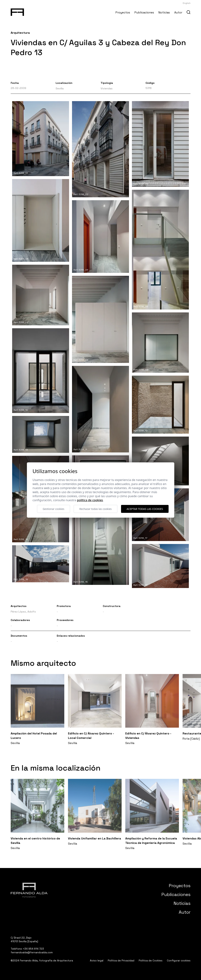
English (187, 3)
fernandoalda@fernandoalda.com (32, 952)
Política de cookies (90, 500)
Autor (178, 12)
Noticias (164, 12)
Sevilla (60, 88)
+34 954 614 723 (33, 949)
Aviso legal (97, 960)
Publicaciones (144, 12)
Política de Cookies (151, 960)
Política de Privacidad (121, 960)
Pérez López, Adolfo (23, 612)
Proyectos (123, 12)
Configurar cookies (179, 960)
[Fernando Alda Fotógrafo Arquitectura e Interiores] (17, 11)
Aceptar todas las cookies (145, 509)
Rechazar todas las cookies (96, 509)
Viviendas (107, 88)
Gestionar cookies (54, 509)
